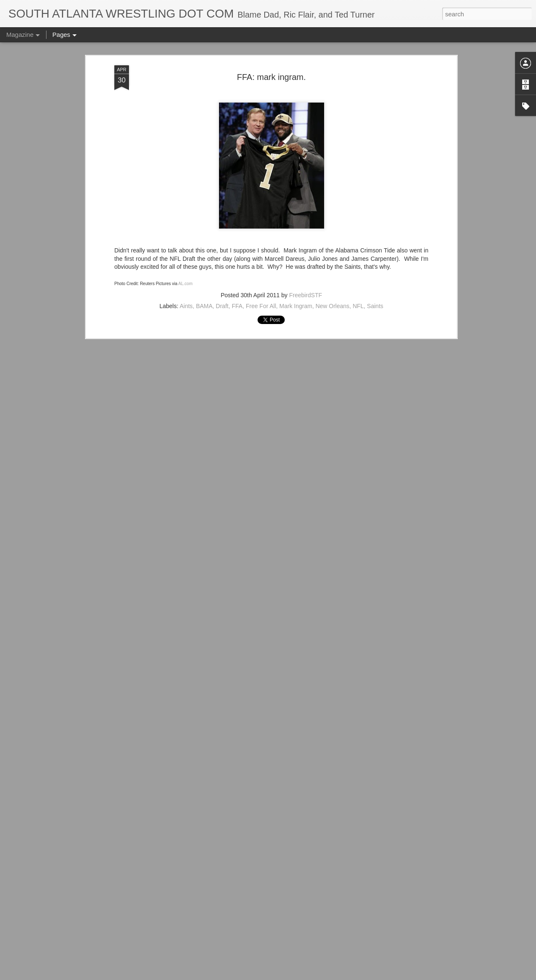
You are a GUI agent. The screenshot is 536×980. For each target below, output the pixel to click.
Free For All (261, 182)
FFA (237, 182)
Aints (186, 182)
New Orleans (332, 182)
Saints (375, 182)
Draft (222, 182)
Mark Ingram (296, 182)
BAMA (204, 182)
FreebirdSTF (305, 171)
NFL (358, 182)
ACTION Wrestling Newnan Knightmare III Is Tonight (262, 876)
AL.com (186, 159)
